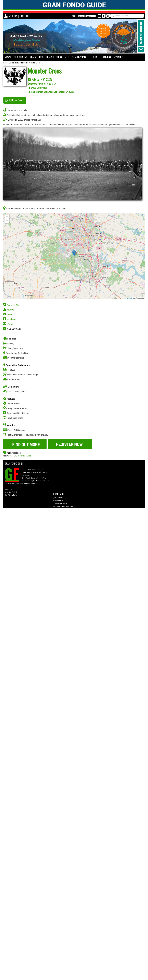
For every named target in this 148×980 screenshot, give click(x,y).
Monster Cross (35, 63)
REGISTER (24, 16)
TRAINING (106, 57)
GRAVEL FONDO (54, 57)
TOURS (95, 57)
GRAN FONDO (37, 57)
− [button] (7, 221)
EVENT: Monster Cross (22, 456)
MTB (67, 57)
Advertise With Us (11, 492)
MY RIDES (13, 16)
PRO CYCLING (21, 57)
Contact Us (9, 489)
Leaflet (129, 298)
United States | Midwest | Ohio (15, 63)
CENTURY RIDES (80, 57)
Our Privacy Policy (11, 495)
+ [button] (7, 217)
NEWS (8, 57)
